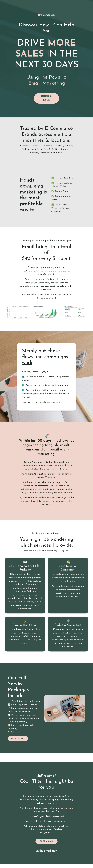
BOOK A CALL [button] (46, 99)
